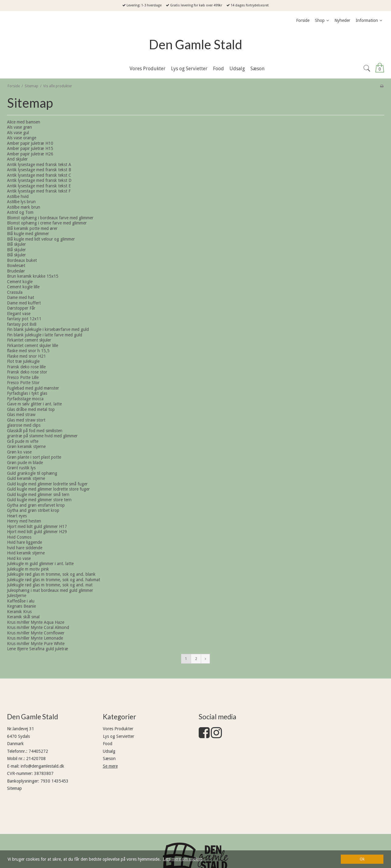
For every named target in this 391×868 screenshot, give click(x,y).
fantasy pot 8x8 (22, 324)
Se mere (110, 766)
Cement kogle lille (23, 287)
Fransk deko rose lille (26, 367)
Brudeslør (16, 271)
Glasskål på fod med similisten (35, 431)
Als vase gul (18, 133)
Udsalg (109, 751)
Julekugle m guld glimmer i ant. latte (40, 564)
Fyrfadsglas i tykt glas (27, 393)
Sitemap (14, 788)
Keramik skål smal (23, 617)
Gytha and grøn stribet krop (33, 510)
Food (108, 744)
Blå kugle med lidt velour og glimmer (41, 239)
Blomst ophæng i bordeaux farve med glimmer (50, 218)
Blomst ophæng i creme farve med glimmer (47, 223)
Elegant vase (19, 314)
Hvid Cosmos (19, 537)
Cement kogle (20, 282)
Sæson (109, 759)
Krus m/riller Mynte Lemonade (35, 638)
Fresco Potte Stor (23, 383)
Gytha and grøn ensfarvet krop (36, 505)
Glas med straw (21, 415)
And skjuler (17, 159)
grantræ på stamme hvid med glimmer (42, 436)
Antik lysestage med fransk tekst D (39, 180)
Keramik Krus (19, 612)
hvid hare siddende (25, 548)
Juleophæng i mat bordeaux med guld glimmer (50, 590)
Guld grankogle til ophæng (32, 473)
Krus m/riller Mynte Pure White (36, 644)
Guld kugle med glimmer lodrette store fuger (48, 489)
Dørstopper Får (21, 308)
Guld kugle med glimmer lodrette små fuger (47, 484)
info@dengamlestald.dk (42, 766)
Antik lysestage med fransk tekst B (39, 170)
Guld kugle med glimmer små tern (38, 495)
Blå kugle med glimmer (28, 234)
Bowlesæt (16, 266)
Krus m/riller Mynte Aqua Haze (36, 622)
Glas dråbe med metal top (31, 409)
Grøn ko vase (19, 452)
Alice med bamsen (24, 122)
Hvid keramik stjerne (26, 553)
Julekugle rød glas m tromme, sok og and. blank (51, 574)
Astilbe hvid (18, 196)
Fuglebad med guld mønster (33, 388)
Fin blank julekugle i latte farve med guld (45, 335)
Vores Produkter (118, 729)
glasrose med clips (24, 425)
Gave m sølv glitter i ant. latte (34, 404)
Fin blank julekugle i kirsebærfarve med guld (48, 329)
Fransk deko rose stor (27, 372)
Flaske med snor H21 (26, 356)
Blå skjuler (16, 244)
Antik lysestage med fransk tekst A (39, 165)
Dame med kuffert (24, 303)
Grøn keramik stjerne (26, 446)
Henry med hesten (24, 521)
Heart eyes (17, 516)
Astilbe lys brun (21, 202)
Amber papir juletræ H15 (30, 148)
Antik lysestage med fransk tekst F (39, 191)
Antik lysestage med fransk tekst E (39, 186)
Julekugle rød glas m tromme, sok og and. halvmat (54, 580)
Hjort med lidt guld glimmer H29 (37, 532)
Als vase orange (22, 138)
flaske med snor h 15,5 (28, 351)
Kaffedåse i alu (21, 601)
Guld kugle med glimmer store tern (39, 500)
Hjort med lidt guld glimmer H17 (37, 526)
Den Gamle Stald (195, 44)
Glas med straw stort (26, 420)
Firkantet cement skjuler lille (33, 345)
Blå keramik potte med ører (32, 228)
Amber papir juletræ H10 (30, 143)
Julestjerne (17, 595)
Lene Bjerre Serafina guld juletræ (38, 649)
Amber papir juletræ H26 (30, 154)
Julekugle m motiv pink (28, 569)
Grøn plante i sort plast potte (34, 457)
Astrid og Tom (20, 212)
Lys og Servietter (119, 736)
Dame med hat (21, 297)
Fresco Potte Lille (23, 377)
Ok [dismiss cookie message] (362, 859)
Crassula (15, 292)
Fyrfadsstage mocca (25, 399)
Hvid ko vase (19, 558)
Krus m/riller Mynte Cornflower (36, 633)
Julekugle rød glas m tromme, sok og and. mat (50, 585)
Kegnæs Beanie (21, 606)
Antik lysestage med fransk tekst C (39, 175)
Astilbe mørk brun (24, 207)
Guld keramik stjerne (26, 478)
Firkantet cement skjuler (29, 340)
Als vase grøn (19, 127)
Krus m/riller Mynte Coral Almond (38, 627)
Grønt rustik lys (21, 468)
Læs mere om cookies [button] (183, 859)
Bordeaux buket (22, 260)
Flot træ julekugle (23, 361)
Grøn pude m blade (25, 463)
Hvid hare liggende (24, 542)
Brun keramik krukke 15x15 (33, 276)
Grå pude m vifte (23, 441)
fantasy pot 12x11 (24, 319)
